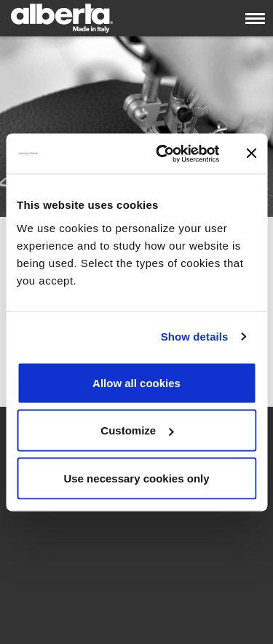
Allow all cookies (136, 382)
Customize (137, 430)
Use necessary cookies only (136, 478)
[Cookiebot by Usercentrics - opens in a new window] (163, 154)
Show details (195, 337)
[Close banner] (251, 154)
